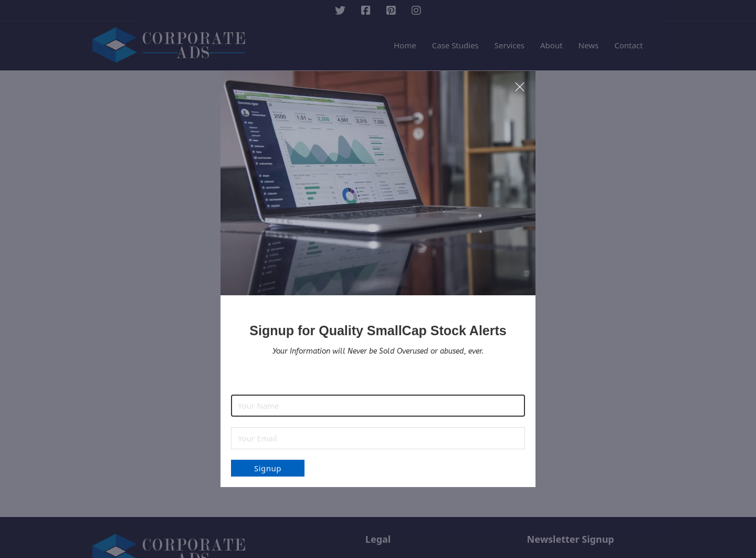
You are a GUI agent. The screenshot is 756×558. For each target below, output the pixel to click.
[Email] (378, 438)
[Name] (378, 406)
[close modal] (520, 87)
